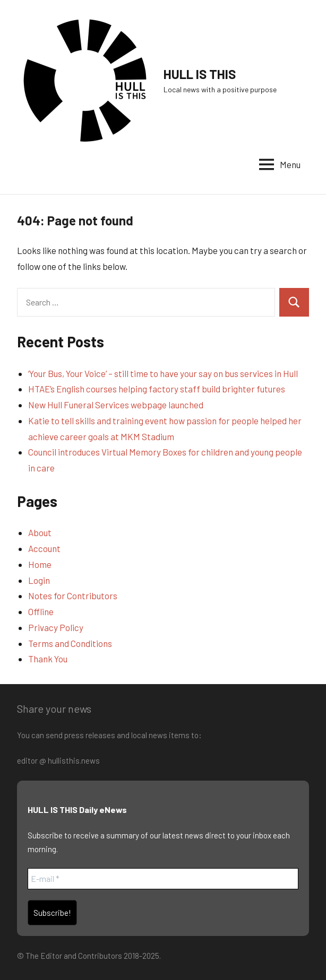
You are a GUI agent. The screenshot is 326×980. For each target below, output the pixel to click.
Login (39, 580)
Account (44, 548)
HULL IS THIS (200, 74)
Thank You (48, 659)
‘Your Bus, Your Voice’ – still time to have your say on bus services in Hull (163, 373)
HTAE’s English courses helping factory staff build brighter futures (157, 389)
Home (40, 564)
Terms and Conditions (70, 643)
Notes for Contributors (73, 596)
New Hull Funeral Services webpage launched (116, 405)
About (40, 532)
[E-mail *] (163, 879)
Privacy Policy (56, 627)
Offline (41, 611)
